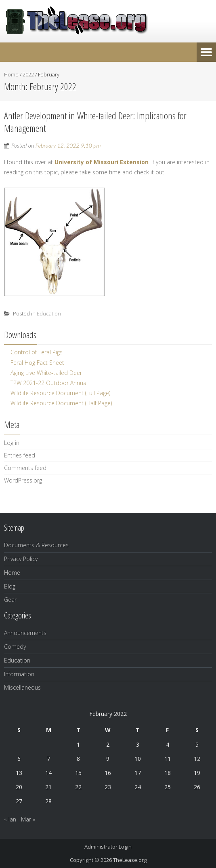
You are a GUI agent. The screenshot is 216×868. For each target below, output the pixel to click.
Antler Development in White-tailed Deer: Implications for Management (95, 122)
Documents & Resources (36, 545)
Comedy (15, 647)
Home (11, 74)
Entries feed (20, 455)
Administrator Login (108, 847)
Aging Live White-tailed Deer (46, 373)
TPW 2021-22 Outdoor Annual (49, 383)
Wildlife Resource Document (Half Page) (61, 403)
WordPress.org (23, 480)
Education (49, 313)
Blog (10, 586)
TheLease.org (130, 860)
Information (19, 674)
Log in (12, 443)
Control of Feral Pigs (37, 352)
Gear (10, 600)
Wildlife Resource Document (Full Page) (60, 393)
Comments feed (25, 468)
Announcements (25, 633)
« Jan (10, 819)
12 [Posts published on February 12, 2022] (197, 759)
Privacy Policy (21, 559)
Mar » (28, 819)
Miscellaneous (22, 687)
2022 (28, 74)
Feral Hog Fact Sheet (37, 363)
